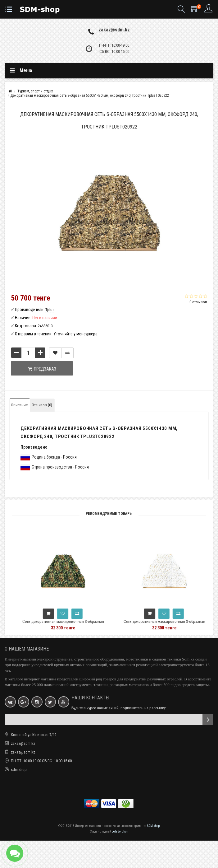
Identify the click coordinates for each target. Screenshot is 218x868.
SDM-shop (153, 826)
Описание (19, 405)
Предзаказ (42, 369)
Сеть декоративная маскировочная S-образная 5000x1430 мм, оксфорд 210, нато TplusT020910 (74, 624)
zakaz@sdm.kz (114, 30)
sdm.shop (19, 770)
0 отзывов (198, 302)
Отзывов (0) (42, 405)
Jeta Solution (120, 831)
